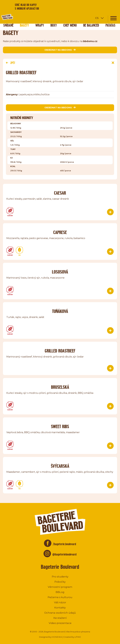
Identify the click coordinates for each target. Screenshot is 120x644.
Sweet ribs (60, 426)
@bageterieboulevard (64, 554)
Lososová (60, 272)
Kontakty (60, 608)
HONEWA (57, 637)
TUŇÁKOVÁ (60, 311)
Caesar (60, 193)
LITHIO (78, 637)
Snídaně (8, 25)
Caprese (60, 232)
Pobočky (60, 582)
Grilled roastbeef (60, 351)
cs (97, 18)
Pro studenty (60, 577)
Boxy (54, 25)
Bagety (24, 25)
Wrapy (40, 25)
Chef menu (70, 25)
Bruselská (60, 387)
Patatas (110, 25)
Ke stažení (60, 618)
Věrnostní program (60, 587)
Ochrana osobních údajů (60, 613)
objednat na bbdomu (60, 50)
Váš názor (60, 602)
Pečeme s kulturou (60, 597)
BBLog (60, 592)
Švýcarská (60, 466)
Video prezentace (60, 623)
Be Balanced (91, 25)
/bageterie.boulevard (64, 544)
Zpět (10, 63)
